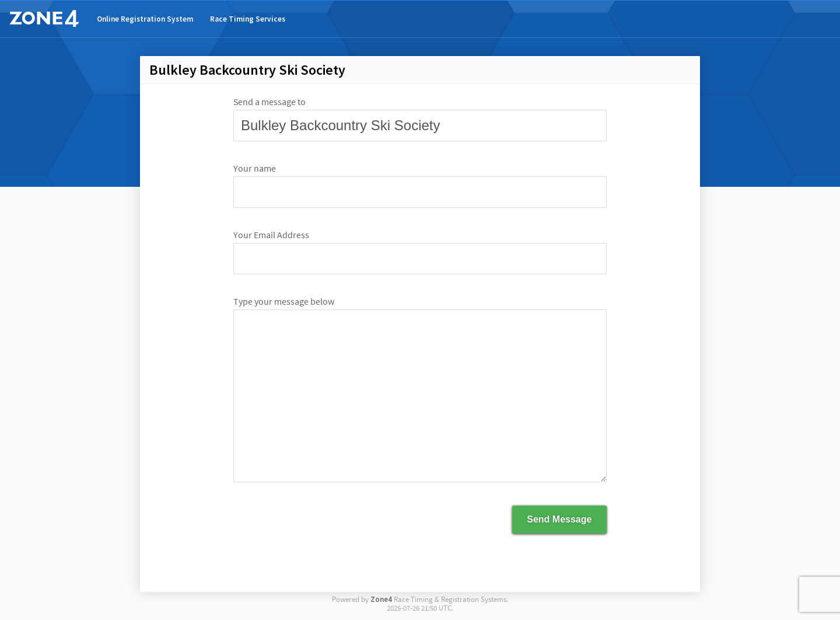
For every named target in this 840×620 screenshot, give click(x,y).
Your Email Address (271, 235)
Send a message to (269, 102)
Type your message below (284, 301)
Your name (255, 168)
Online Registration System (145, 19)
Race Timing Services (248, 19)
